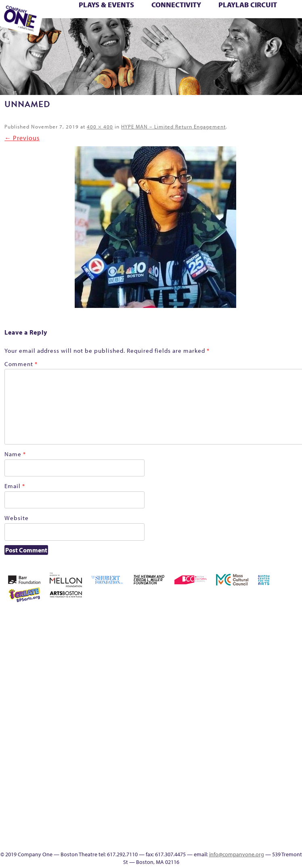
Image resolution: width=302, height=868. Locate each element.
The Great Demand (289, 22)
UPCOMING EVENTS (222, 793)
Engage (182, 31)
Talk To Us (159, 31)
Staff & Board (257, 744)
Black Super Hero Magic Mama (120, 13)
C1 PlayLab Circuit (222, 773)
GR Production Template (237, 13)
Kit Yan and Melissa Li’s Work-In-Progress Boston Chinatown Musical (269, 676)
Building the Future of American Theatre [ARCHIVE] (144, 13)
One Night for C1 (222, 725)
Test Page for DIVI (266, 22)
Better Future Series (61, 13)
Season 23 (199, 744)
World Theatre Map (222, 802)
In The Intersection (222, 831)
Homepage (282, 13)
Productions (148, 31)
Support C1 (269, 744)
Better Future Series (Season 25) (85, 13)
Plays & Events (106, 5)
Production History (246, 725)
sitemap (101, 31)
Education (223, 13)
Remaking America (257, 725)
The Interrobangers (199, 754)
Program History (222, 783)
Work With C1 (90, 31)
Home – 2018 (270, 13)
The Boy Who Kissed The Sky (279, 22)
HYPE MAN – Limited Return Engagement (173, 126)
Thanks (206, 31)
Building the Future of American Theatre (132, 13)
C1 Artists (171, 31)
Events (222, 841)
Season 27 (234, 744)
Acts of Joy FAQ (233, 618)
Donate (211, 13)
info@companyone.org (237, 854)
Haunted (258, 13)
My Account (210, 725)
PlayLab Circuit (248, 5)
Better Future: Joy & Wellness (97, 13)
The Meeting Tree (67, 31)
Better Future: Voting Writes (109, 13)
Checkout (188, 13)
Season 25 (210, 744)
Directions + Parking (220, 31)
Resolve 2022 (293, 725)
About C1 (210, 618)
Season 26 (222, 744)
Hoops (293, 13)
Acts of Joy (221, 618)
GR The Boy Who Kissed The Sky (249, 13)
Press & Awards (254, 31)
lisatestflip (292, 696)
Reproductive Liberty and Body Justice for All (269, 715)
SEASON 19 (194, 31)
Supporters (230, 31)
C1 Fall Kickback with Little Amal (155, 13)
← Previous (22, 138)
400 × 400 (100, 126)
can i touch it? (165, 13)
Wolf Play (77, 31)
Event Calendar (137, 31)
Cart (175, 13)
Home (188, 618)
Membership (187, 725)
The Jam (211, 754)
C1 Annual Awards (242, 31)
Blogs (222, 812)
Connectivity (176, 5)
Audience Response (222, 822)
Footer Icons (113, 31)
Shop (245, 744)
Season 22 (187, 744)
